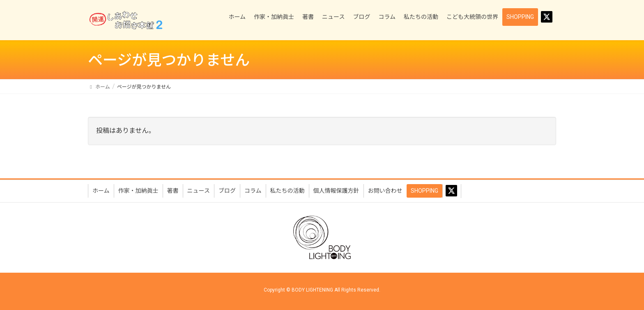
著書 (173, 191)
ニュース (199, 191)
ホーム (101, 191)
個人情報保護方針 (336, 191)
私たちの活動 (287, 191)
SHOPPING (424, 191)
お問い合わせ (385, 191)
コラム (253, 191)
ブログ (227, 191)
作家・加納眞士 (138, 191)
